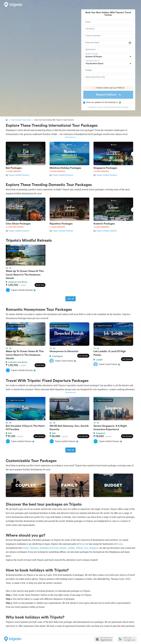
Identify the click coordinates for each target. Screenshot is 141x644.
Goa (86, 548)
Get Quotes (83, 356)
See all (71, 299)
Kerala (120, 544)
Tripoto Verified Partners (19, 175)
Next (133, 154)
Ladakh (71, 548)
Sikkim (79, 548)
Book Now (40, 285)
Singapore (94, 548)
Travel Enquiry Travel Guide (21, 120)
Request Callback (108, 95)
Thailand (34, 548)
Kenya (83, 544)
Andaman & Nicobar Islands (53, 548)
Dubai (26, 548)
